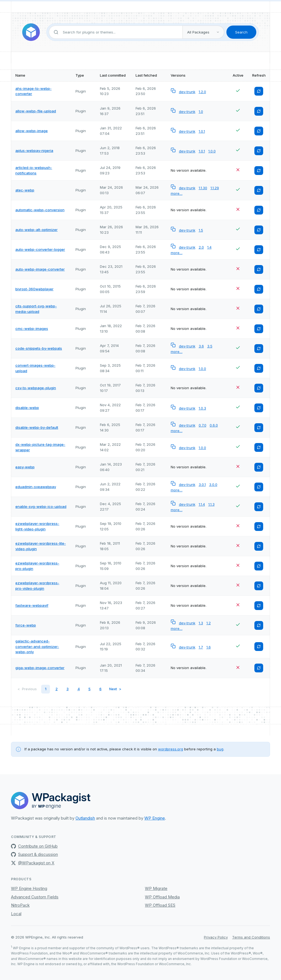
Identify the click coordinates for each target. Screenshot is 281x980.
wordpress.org (171, 749)
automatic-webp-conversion (40, 210)
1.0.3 (202, 408)
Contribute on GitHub (34, 846)
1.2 (209, 623)
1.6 (209, 647)
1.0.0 (212, 151)
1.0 (201, 112)
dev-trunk (187, 92)
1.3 (201, 623)
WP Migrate (156, 888)
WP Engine (155, 818)
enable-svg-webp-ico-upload (41, 506)
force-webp (26, 625)
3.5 (210, 346)
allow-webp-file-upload (36, 111)
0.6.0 (214, 425)
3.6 (201, 346)
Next (113, 689)
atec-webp (25, 190)
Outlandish (85, 818)
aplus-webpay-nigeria (34, 151)
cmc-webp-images (32, 328)
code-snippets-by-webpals (39, 348)
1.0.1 (202, 131)
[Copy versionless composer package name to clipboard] (174, 92)
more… (177, 193)
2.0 (201, 247)
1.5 (201, 230)
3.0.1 (202, 485)
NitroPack (20, 905)
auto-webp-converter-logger (40, 249)
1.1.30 (203, 188)
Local (16, 914)
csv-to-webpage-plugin (36, 388)
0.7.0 (203, 425)
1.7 (201, 647)
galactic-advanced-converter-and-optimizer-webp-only (37, 646)
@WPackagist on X (33, 863)
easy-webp (25, 467)
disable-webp (27, 408)
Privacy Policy (216, 937)
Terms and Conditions (251, 937)
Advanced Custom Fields (35, 897)
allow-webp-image (32, 131)
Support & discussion (34, 854)
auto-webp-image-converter (40, 269)
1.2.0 (202, 92)
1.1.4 (202, 504)
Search (241, 32)
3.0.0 (213, 485)
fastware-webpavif (32, 605)
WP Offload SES (160, 905)
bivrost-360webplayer (34, 289)
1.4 (209, 247)
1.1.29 (215, 188)
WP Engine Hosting (29, 888)
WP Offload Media (162, 897)
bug (220, 749)
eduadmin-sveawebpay (36, 487)
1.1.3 (211, 504)
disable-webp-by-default (37, 427)
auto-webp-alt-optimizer (36, 230)
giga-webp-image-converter (40, 668)
